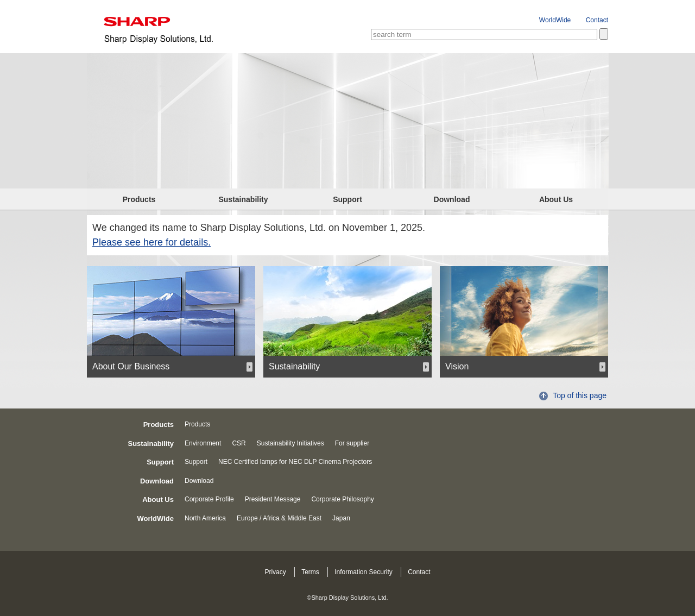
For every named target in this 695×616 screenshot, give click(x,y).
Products (139, 199)
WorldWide (555, 20)
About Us (556, 199)
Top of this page (580, 395)
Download (452, 199)
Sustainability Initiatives (290, 443)
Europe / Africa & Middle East (279, 518)
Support (347, 199)
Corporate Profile (209, 499)
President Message (273, 499)
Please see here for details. (151, 242)
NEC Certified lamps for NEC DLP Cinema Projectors (295, 462)
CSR (239, 443)
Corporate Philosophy (342, 499)
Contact (597, 20)
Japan (341, 518)
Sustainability (243, 199)
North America (205, 518)
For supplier (352, 443)
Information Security (364, 572)
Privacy (275, 572)
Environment (203, 443)
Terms (310, 572)
